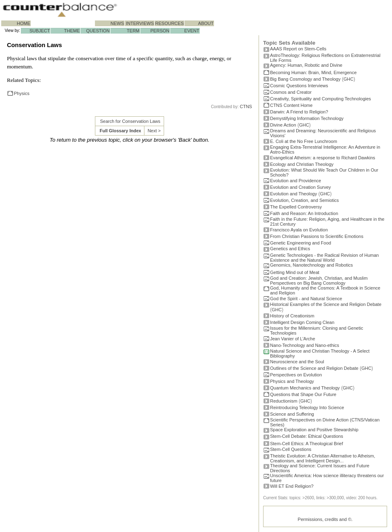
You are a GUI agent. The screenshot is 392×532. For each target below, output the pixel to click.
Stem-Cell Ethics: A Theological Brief (306, 444)
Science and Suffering (292, 414)
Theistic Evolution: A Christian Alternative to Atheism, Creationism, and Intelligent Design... (323, 458)
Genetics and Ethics (290, 249)
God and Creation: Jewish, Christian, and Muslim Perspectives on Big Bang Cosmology (319, 281)
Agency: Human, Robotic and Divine (306, 65)
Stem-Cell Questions (291, 449)
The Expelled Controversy (296, 207)
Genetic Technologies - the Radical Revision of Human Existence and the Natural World (324, 258)
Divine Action (283, 125)
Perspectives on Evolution (296, 375)
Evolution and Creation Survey (301, 187)
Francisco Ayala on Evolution (299, 230)
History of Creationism (292, 316)
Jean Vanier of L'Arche (293, 339)
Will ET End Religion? (292, 486)
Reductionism (284, 401)
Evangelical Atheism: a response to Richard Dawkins (323, 158)
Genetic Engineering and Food (301, 243)
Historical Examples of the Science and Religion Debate (326, 304)
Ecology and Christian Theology (302, 164)
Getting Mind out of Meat (295, 272)
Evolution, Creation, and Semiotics (304, 200)
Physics (22, 93)
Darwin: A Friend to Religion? (299, 112)
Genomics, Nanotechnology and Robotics (311, 265)
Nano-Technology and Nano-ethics (305, 345)
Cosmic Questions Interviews (299, 86)
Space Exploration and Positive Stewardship (314, 430)
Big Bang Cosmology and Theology (305, 79)
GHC (349, 79)
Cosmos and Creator (291, 92)
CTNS (246, 106)
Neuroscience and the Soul (297, 362)
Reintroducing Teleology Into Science (307, 407)
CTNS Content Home (291, 105)
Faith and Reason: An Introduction (304, 213)
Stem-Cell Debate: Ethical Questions (307, 436)
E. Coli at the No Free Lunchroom (304, 141)
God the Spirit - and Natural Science (306, 299)
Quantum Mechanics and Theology (305, 388)
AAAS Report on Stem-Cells (298, 49)
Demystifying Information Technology (307, 118)
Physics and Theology (292, 381)
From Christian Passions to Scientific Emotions (317, 236)
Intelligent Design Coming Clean (302, 322)
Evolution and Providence (296, 181)
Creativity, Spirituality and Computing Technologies (321, 99)
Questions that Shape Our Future (303, 394)
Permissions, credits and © (325, 519)
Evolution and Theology (294, 194)
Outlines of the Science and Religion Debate (314, 368)
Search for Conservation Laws (130, 121)
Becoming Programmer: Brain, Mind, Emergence (313, 72)
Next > (154, 131)
